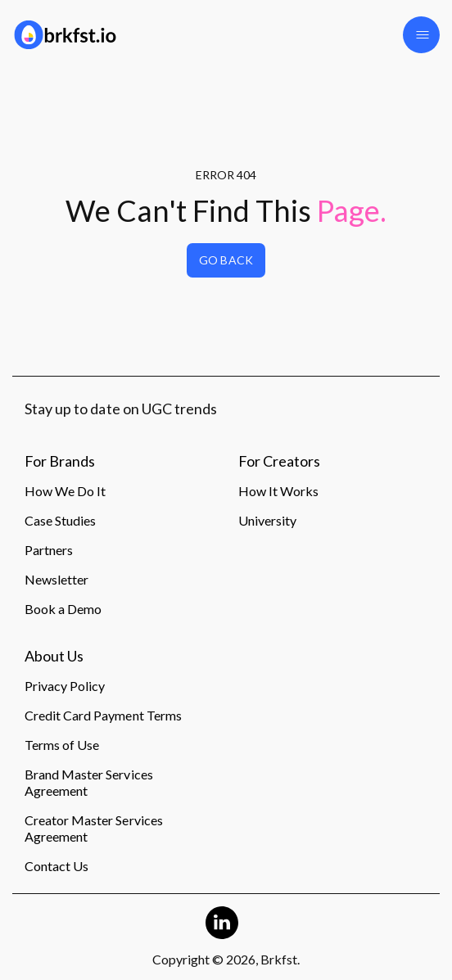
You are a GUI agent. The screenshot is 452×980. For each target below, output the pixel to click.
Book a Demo (63, 609)
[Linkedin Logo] (222, 923)
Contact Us (56, 866)
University (267, 520)
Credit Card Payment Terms (103, 715)
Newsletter (56, 579)
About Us (54, 657)
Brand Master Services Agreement (89, 782)
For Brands (60, 462)
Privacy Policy (65, 686)
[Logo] (113, 35)
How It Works (278, 491)
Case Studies (60, 520)
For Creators (279, 462)
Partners (49, 550)
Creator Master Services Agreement (94, 828)
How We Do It (65, 491)
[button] (421, 35)
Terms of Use (62, 745)
